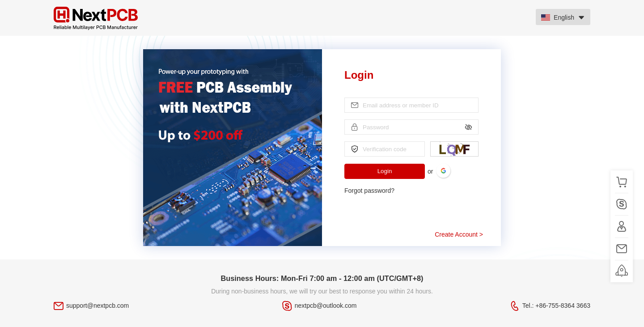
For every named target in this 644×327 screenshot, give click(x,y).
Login (385, 171)
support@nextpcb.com (97, 306)
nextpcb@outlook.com (326, 306)
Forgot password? (369, 191)
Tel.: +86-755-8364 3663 (556, 306)
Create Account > (459, 234)
